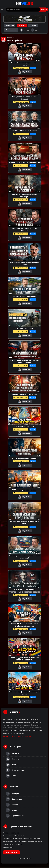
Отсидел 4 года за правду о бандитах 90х (24, 163)
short (33, 25)
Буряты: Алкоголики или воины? (24, 458)
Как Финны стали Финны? (24, 426)
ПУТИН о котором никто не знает (24, 490)
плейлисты (11, 30)
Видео (22, 25)
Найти (44, 10)
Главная (10, 25)
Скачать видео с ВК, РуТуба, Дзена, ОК (17, 736)
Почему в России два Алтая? (24, 297)
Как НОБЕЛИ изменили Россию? (24, 131)
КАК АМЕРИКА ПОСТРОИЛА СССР (24, 394)
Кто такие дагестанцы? (24, 328)
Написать (11, 852)
